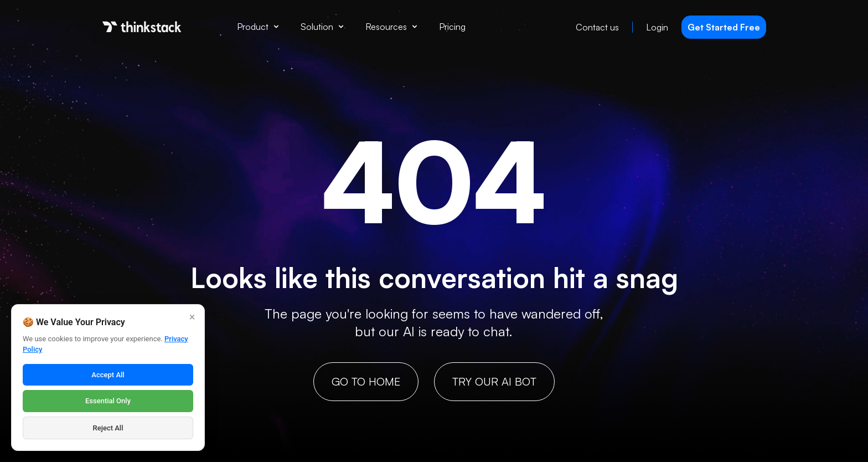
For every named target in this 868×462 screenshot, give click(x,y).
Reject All (108, 428)
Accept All (108, 375)
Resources (391, 27)
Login (657, 27)
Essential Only (108, 401)
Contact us (597, 27)
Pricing (452, 27)
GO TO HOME (366, 381)
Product (258, 27)
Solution (322, 27)
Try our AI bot (494, 381)
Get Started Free (724, 27)
